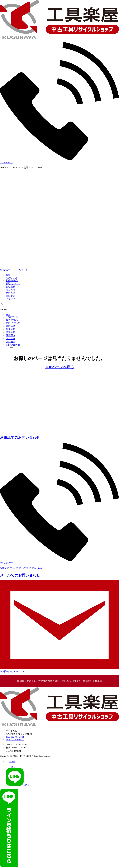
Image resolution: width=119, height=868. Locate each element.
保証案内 (11, 296)
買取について (13, 284)
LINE (17, 785)
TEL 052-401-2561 (15, 737)
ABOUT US (12, 278)
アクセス (11, 342)
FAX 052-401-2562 (15, 739)
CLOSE (10, 348)
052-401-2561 (7, 162)
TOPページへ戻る (60, 367)
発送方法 (11, 293)
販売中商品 (12, 281)
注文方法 (11, 290)
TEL (10, 767)
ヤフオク (11, 299)
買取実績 (11, 287)
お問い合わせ (13, 345)
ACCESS (20, 270)
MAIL (11, 761)
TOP (8, 275)
